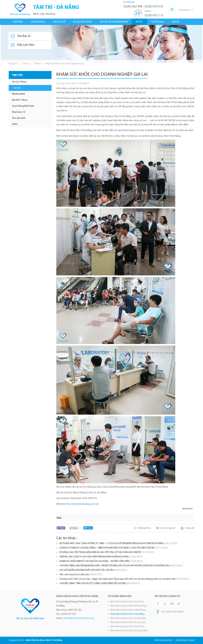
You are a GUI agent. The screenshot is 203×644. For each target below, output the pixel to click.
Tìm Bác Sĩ (21, 36)
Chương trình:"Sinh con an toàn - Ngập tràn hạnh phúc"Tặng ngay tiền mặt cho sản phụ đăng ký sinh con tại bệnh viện (124, 579)
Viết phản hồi (144, 528)
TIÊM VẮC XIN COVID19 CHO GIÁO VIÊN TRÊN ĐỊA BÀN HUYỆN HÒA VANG (101, 557)
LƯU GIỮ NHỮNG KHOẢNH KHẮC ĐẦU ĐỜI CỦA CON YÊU (93, 570)
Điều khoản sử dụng (185, 640)
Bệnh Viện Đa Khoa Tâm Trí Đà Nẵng (127, 614)
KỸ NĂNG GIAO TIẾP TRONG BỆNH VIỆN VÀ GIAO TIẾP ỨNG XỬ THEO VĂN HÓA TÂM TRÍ (107, 552)
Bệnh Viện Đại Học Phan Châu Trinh (127, 627)
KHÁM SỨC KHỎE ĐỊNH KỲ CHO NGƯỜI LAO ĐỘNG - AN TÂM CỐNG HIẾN (101, 561)
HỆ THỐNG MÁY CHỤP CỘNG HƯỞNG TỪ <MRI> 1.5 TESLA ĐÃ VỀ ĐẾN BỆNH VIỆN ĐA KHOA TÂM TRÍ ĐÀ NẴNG (118, 544)
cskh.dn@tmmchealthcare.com (79, 618)
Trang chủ (13, 64)
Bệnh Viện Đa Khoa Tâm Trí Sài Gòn (127, 602)
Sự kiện (37, 64)
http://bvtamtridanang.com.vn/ (82, 504)
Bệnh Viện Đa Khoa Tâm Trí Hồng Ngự (128, 618)
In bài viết (190, 528)
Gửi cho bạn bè (168, 528)
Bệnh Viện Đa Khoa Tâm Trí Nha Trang (128, 610)
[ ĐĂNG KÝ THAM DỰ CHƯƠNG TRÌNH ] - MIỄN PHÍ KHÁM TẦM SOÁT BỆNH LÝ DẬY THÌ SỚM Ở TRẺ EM (114, 548)
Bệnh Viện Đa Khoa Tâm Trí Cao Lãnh (128, 622)
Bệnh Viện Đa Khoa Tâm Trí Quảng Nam (129, 631)
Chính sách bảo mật (163, 640)
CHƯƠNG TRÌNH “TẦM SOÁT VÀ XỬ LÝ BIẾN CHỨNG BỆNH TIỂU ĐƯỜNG (100, 584)
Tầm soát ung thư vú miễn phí (81, 575)
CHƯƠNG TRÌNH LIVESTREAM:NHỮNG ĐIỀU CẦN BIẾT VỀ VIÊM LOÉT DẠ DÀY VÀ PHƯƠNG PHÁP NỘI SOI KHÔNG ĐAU (121, 566)
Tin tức (26, 64)
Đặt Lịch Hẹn (23, 45)
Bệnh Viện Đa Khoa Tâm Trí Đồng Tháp (129, 606)
